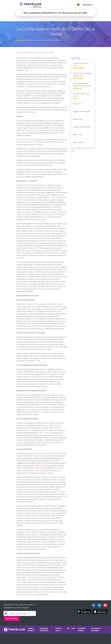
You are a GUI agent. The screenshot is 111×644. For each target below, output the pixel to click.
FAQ (68, 628)
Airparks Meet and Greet (82, 113)
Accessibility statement (96, 630)
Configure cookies (81, 630)
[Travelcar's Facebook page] (94, 605)
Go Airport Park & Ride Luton (81, 96)
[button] (72, 151)
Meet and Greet (79, 144)
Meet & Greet (78, 121)
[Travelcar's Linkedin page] (99, 605)
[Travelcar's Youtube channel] (105, 605)
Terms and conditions (44, 630)
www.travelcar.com (38, 466)
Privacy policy (59, 630)
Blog (73, 628)
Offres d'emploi (31, 630)
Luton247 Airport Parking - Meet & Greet (83, 76)
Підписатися (11, 619)
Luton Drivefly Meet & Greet (81, 66)
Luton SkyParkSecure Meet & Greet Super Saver (82, 86)
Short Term (77, 105)
